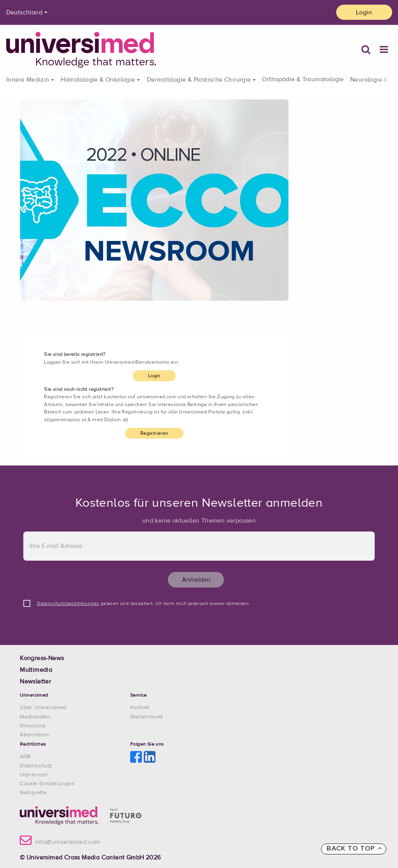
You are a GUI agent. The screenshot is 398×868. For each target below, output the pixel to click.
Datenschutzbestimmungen (68, 604)
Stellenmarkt (147, 717)
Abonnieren (35, 735)
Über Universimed (43, 708)
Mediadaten (35, 717)
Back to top (354, 848)
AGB (25, 756)
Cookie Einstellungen (47, 784)
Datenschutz (36, 766)
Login (364, 12)
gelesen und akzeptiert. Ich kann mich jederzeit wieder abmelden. (143, 604)
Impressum (34, 775)
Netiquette (33, 793)
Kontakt (140, 708)
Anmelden (196, 580)
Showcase (33, 726)
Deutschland (24, 12)
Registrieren (154, 433)
